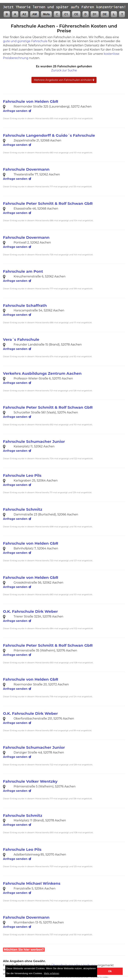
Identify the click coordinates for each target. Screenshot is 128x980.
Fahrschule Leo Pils (22, 475)
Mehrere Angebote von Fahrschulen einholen (64, 80)
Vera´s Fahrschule (21, 339)
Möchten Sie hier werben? (24, 950)
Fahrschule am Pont (23, 271)
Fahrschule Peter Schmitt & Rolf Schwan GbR (48, 203)
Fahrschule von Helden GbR (31, 101)
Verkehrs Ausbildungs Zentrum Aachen (42, 373)
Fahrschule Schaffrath (25, 305)
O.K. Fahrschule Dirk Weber (30, 611)
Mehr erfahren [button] (52, 973)
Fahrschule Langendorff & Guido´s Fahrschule (49, 135)
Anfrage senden (17, 111)
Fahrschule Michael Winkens (32, 883)
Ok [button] (110, 971)
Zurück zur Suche (64, 70)
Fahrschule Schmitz (23, 509)
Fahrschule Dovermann (26, 169)
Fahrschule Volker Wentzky (30, 781)
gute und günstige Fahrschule (25, 41)
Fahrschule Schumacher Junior (34, 441)
